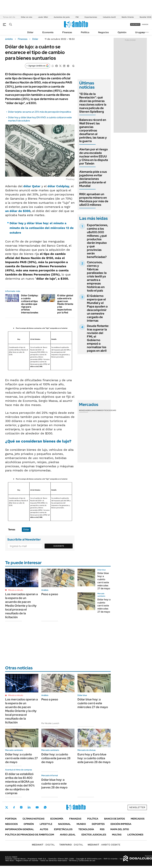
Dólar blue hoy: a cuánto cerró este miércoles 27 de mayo (104, 581)
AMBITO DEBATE (104, 845)
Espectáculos (63, 829)
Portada (11, 819)
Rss (102, 829)
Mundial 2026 (145, 17)
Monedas (83, 410)
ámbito (9, 39)
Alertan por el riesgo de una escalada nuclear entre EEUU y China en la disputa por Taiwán (94, 156)
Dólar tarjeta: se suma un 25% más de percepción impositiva (40, 112)
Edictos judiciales (94, 835)
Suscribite (59, 546)
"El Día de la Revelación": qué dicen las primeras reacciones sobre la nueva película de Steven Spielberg (93, 103)
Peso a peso (50, 594)
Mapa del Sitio (120, 829)
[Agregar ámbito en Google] (37, 66)
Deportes (98, 824)
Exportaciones (91, 17)
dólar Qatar (32, 186)
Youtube (37, 807)
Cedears (112, 410)
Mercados (138, 819)
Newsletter (145, 32)
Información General (20, 829)
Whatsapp (45, 807)
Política (85, 32)
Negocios (103, 32)
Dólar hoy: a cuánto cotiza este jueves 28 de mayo (56, 758)
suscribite (135, 24)
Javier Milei (43, 17)
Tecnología (86, 829)
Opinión (122, 32)
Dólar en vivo (27, 17)
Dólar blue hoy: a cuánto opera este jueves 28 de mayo (54, 784)
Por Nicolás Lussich (50, 723)
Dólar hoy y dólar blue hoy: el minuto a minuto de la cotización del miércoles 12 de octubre (42, 228)
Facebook (14, 807)
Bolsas (91, 410)
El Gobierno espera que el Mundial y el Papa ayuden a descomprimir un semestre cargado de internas (97, 308)
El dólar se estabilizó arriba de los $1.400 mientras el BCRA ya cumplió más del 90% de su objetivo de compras (20, 784)
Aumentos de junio (62, 17)
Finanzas (67, 32)
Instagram (21, 807)
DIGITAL (43, 845)
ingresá (145, 24)
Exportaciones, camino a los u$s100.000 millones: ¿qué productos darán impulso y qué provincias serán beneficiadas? (97, 241)
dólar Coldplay (58, 186)
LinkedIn (29, 807)
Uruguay (140, 32)
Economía (48, 32)
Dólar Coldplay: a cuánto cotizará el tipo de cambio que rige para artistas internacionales (30, 304)
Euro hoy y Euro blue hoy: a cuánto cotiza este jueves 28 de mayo (94, 758)
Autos (44, 829)
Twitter (7, 807)
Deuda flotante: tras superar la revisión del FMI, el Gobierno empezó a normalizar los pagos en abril (98, 338)
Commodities (101, 410)
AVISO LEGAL (68, 835)
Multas (117, 835)
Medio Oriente (128, 17)
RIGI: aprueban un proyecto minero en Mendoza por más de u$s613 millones (94, 199)
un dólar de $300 (18, 211)
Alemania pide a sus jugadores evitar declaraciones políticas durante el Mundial (93, 179)
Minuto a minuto (16, 590)
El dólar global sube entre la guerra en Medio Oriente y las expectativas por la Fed (65, 304)
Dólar (30, 32)
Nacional (64, 824)
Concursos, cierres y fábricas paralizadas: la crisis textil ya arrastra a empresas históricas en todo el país (97, 276)
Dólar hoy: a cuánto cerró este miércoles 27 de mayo (104, 606)
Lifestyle (46, 824)
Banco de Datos (115, 819)
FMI (77, 17)
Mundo (81, 824)
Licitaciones (135, 835)
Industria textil (109, 17)
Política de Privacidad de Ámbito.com (30, 835)
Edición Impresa (121, 824)
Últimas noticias (33, 819)
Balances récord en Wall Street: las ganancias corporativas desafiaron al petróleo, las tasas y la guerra (93, 130)
